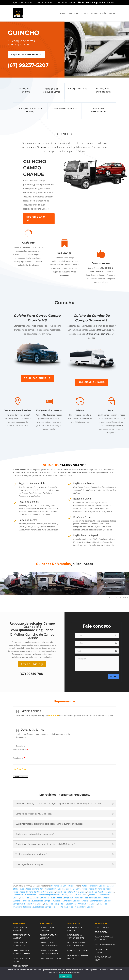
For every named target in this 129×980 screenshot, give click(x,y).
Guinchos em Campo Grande (63, 886)
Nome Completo (20, 749)
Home (63, 13)
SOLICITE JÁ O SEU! (36, 219)
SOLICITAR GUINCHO (37, 378)
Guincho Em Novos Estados (24, 895)
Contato (113, 13)
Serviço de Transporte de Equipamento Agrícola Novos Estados (71, 904)
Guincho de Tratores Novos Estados (71, 892)
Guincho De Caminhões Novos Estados (48, 889)
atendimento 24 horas (34, 147)
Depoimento (18, 758)
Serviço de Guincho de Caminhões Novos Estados (41, 898)
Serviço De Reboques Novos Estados (28, 904)
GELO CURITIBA (101, 932)
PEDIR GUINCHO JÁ (32, 664)
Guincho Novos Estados (78, 895)
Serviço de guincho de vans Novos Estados (62, 901)
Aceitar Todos (65, 976)
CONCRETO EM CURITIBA (78, 950)
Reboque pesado (99, 13)
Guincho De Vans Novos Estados (101, 892)
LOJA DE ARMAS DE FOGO (105, 944)
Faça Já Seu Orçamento (26, 55)
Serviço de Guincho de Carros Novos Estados (82, 898)
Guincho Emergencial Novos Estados (52, 895)
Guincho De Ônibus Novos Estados (41, 892)
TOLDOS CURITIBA (20, 966)
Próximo (124, 598)
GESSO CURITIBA (102, 927)
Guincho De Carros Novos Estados (80, 889)
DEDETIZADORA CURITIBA (51, 958)
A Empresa (73, 13)
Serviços (85, 13)
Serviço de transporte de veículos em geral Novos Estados (69, 907)
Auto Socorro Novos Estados (94, 886)
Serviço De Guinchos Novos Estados (96, 901)
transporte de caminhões (99, 334)
